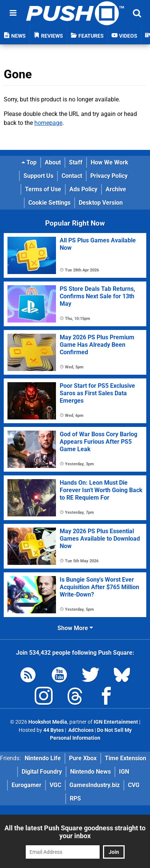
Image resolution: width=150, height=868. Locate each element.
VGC (55, 785)
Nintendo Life (43, 758)
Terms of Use (43, 189)
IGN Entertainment (116, 722)
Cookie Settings (49, 203)
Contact (72, 176)
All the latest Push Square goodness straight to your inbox (75, 832)
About (53, 162)
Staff (76, 162)
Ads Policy (83, 189)
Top (29, 162)
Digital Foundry (42, 772)
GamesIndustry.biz (95, 785)
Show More (75, 628)
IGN (124, 772)
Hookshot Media (48, 722)
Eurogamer (26, 785)
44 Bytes (54, 730)
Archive (116, 189)
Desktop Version (101, 203)
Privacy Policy (109, 176)
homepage (48, 123)
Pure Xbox (83, 758)
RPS (75, 798)
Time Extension (126, 758)
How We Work (110, 162)
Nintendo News (90, 772)
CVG (134, 785)
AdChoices (80, 730)
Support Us (38, 176)
